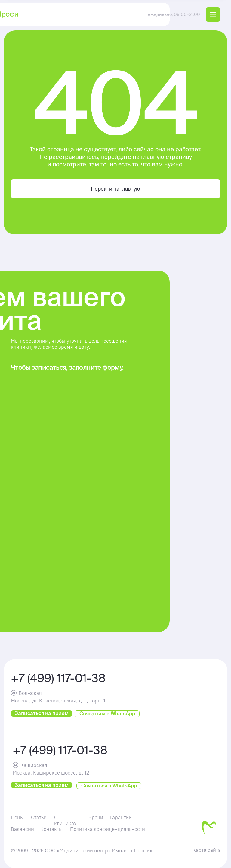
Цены (17, 817)
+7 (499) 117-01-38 (58, 678)
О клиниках (65, 820)
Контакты (51, 829)
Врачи (96, 817)
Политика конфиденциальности (108, 829)
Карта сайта (207, 850)
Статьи (39, 817)
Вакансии (22, 829)
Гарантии (121, 817)
